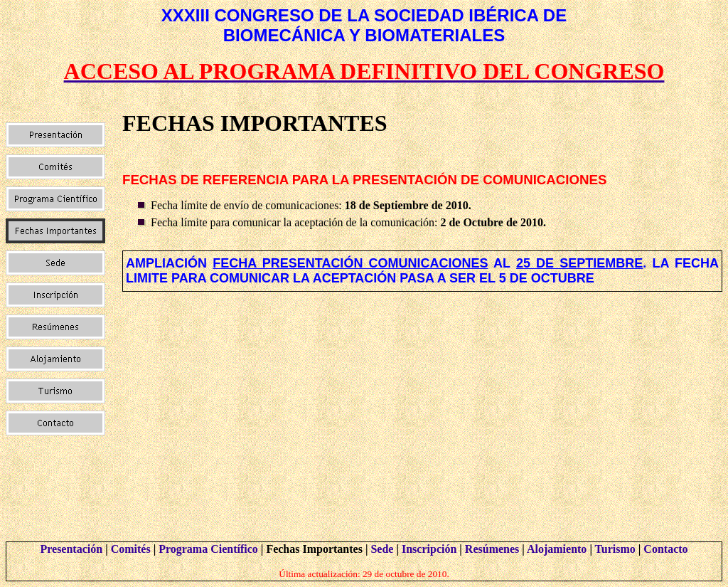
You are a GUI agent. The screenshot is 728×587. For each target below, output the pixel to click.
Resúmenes (492, 549)
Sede (382, 549)
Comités (131, 549)
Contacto (665, 549)
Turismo (615, 549)
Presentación (71, 549)
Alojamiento (557, 549)
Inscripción (429, 549)
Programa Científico (208, 549)
